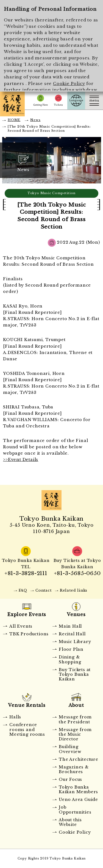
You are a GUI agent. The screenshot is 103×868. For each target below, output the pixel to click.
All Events (21, 626)
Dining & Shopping (70, 659)
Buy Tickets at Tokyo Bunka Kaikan (75, 675)
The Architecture (79, 759)
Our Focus (70, 779)
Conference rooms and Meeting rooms (27, 730)
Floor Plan (71, 649)
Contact (44, 590)
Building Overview (70, 749)
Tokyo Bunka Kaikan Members (78, 789)
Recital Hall (72, 634)
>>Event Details (21, 460)
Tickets (58, 101)
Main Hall (70, 626)
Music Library (75, 642)
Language (76, 101)
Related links (74, 590)
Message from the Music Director (75, 734)
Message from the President (75, 719)
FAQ (23, 590)
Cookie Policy (69, 84)
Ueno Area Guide (78, 800)
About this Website (70, 822)
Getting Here (41, 101)
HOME (14, 120)
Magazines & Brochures (74, 769)
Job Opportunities (75, 810)
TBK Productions (29, 634)
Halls (15, 717)
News (35, 120)
